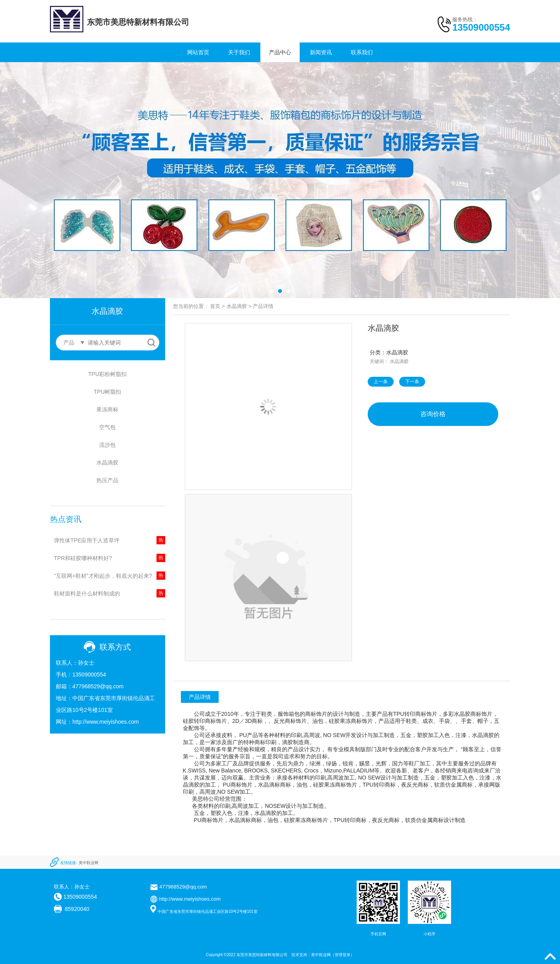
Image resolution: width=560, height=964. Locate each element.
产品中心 (280, 52)
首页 (215, 306)
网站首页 (198, 52)
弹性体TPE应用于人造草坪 (87, 540)
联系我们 (362, 52)
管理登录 (343, 955)
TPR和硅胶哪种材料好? (83, 558)
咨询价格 (433, 414)
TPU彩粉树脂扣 (107, 374)
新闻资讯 (321, 52)
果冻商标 (107, 409)
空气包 (107, 427)
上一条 (381, 382)
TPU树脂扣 (107, 392)
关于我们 (239, 52)
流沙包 (107, 445)
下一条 (412, 382)
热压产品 (107, 480)
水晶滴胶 (107, 463)
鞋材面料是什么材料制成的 (87, 594)
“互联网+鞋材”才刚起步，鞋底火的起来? (103, 576)
